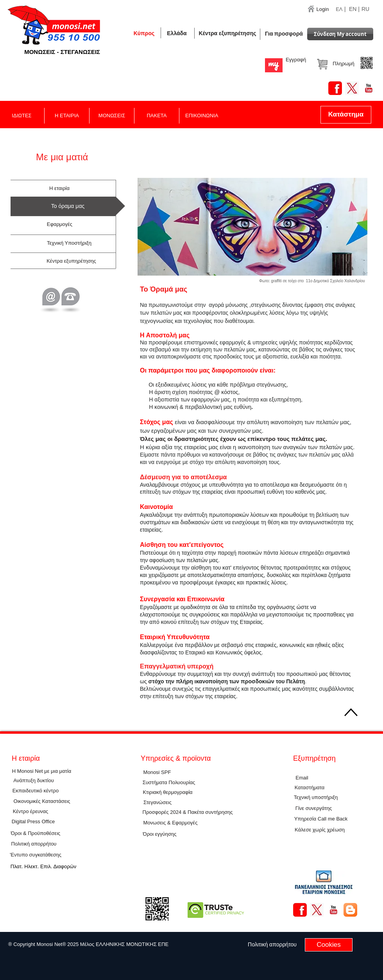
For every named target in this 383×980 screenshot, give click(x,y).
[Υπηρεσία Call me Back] (321, 819)
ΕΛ (339, 9)
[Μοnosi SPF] (157, 773)
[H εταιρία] (59, 189)
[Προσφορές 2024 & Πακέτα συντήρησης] (188, 813)
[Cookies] (329, 945)
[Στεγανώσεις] (157, 803)
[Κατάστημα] (346, 115)
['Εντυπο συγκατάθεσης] (36, 855)
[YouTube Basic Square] (369, 88)
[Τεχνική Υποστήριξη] (69, 244)
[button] (177, 33)
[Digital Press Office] (33, 822)
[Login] (323, 9)
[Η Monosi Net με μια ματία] (42, 771)
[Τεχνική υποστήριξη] (316, 798)
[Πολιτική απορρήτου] (34, 844)
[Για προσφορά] (284, 34)
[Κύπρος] (144, 33)
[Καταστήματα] (310, 788)
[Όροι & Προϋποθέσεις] (36, 834)
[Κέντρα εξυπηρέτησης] (227, 33)
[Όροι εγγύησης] (160, 834)
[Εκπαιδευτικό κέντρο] (36, 791)
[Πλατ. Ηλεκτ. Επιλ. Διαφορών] (43, 867)
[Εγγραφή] (296, 60)
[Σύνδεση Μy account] (340, 34)
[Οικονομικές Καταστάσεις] (42, 802)
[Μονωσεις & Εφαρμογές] (170, 823)
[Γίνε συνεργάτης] (314, 809)
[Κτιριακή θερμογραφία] (168, 793)
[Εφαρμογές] (60, 225)
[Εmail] (302, 778)
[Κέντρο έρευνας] (30, 812)
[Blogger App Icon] (350, 910)
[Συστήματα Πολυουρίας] (169, 783)
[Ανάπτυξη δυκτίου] (34, 781)
